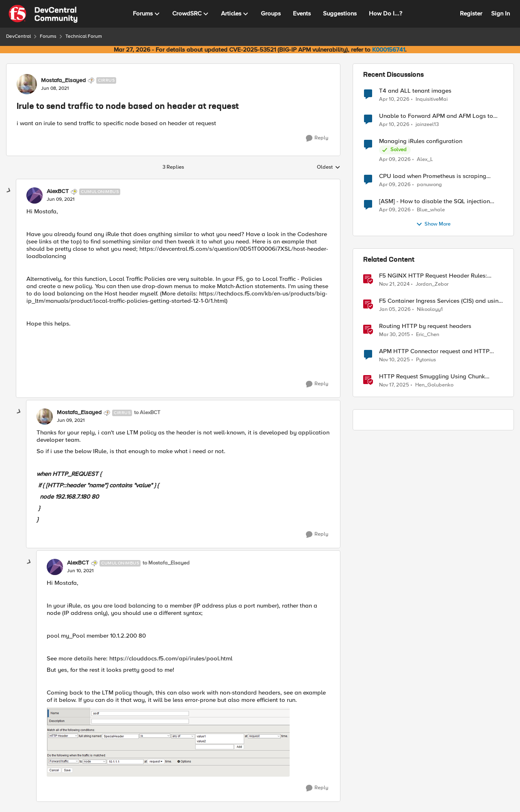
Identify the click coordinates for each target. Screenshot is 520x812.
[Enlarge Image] (188, 742)
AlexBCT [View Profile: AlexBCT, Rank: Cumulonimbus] (58, 191)
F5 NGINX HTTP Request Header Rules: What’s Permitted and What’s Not (433, 276)
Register (471, 13)
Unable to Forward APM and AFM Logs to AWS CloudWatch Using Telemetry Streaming (440, 116)
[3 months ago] (394, 99)
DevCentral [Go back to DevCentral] (18, 36)
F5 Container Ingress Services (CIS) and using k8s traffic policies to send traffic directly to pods (441, 301)
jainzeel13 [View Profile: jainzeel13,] (427, 125)
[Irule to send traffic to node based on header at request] (61, 200)
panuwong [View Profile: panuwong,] (429, 185)
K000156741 (389, 50)
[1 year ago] (394, 284)
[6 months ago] (395, 310)
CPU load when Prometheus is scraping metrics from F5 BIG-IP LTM (433, 176)
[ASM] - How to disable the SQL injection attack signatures (434, 201)
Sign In (500, 13)
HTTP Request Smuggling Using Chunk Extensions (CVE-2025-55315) (432, 377)
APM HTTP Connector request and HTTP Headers (434, 351)
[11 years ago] (394, 335)
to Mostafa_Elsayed (166, 563)
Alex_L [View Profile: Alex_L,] (425, 160)
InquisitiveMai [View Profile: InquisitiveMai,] (432, 99)
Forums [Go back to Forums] (48, 36)
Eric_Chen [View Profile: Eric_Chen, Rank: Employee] (428, 335)
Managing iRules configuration (421, 141)
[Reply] (317, 138)
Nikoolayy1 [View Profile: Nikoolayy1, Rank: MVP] (430, 309)
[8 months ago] (394, 360)
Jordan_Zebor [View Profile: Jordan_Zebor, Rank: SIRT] (432, 284)
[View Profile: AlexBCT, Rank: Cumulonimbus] (35, 195)
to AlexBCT (147, 413)
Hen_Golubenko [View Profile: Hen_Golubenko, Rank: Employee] (434, 385)
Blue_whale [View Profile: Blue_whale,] (431, 210)
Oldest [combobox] (329, 167)
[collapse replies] (9, 191)
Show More (433, 224)
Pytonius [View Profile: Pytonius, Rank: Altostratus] (426, 360)
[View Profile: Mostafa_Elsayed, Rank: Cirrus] (27, 84)
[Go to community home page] (43, 14)
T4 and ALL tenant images (415, 91)
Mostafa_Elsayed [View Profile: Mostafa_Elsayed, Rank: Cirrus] (63, 80)
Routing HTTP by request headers (425, 326)
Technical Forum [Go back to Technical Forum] (84, 36)
